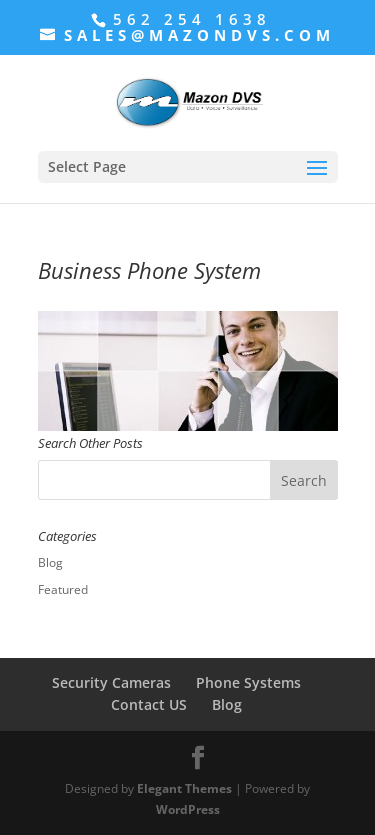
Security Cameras (111, 682)
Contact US (149, 704)
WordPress (188, 809)
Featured (63, 589)
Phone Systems (248, 682)
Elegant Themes (184, 788)
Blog (50, 562)
